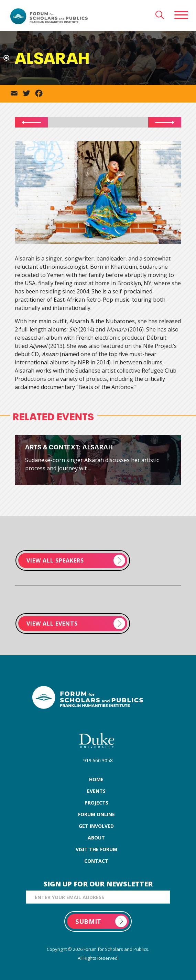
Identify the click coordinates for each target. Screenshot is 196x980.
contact (96, 861)
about (96, 838)
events (96, 791)
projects (96, 803)
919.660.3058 (98, 760)
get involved (96, 826)
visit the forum (96, 849)
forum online (96, 814)
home (96, 779)
